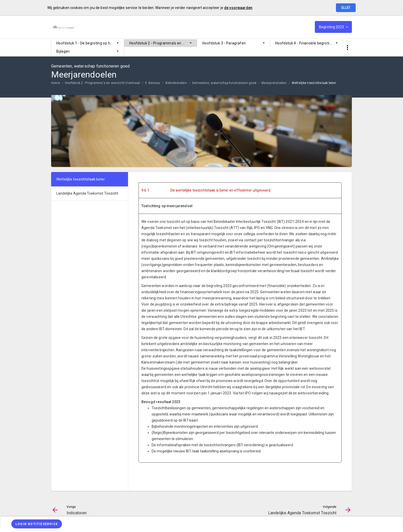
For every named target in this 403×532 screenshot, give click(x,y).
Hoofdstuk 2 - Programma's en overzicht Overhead (163, 43)
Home (56, 83)
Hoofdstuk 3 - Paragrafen (224, 43)
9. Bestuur (153, 83)
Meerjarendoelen (274, 83)
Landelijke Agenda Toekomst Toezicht (87, 193)
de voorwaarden (238, 8)
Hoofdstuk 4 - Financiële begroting (304, 43)
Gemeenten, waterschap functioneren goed (224, 83)
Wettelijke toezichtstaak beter (314, 83)
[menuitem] (88, 43)
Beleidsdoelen (176, 83)
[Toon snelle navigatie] (347, 48)
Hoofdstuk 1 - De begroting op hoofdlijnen (90, 43)
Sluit (346, 8)
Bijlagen (63, 51)
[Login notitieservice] (37, 524)
